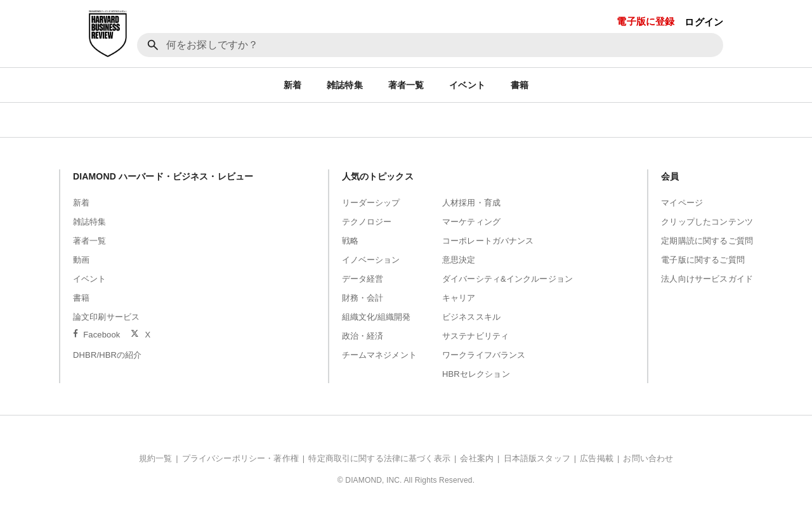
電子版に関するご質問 (703, 260)
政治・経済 (363, 336)
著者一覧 (406, 85)
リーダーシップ (371, 203)
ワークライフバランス (484, 355)
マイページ (682, 203)
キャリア (459, 298)
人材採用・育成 (471, 203)
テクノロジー (367, 222)
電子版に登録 (645, 21)
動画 (81, 260)
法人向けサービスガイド (707, 279)
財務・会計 (363, 298)
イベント (467, 85)
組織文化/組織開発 (377, 317)
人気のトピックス (378, 176)
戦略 (350, 241)
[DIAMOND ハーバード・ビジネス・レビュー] (108, 34)
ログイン (704, 22)
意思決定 (459, 260)
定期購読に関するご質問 (707, 241)
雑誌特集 (345, 85)
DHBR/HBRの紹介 (108, 355)
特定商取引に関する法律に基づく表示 (379, 458)
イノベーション (371, 260)
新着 (292, 85)
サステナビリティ (475, 336)
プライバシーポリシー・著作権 (240, 458)
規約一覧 (156, 458)
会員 (670, 176)
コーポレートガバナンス (488, 241)
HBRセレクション (476, 374)
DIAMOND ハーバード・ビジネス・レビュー (163, 176)
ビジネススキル (471, 317)
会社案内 (477, 458)
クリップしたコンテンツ (707, 222)
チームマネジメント (379, 355)
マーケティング (471, 222)
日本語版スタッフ (537, 458)
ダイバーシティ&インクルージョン (507, 279)
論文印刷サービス (106, 317)
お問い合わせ (648, 458)
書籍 (520, 85)
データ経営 (363, 279)
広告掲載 (597, 458)
